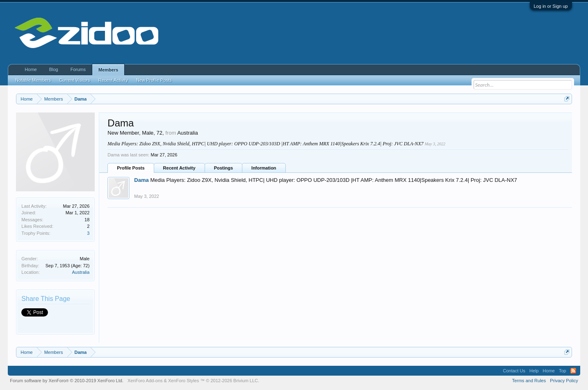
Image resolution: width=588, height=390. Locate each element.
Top (563, 371)
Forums (78, 69)
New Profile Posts (154, 80)
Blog (54, 69)
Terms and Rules (529, 381)
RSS (573, 371)
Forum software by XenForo (67, 381)
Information (264, 168)
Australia (81, 272)
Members (108, 70)
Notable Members (33, 80)
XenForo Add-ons (145, 381)
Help (534, 371)
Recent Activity (179, 168)
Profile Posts (131, 168)
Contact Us (514, 371)
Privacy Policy (564, 381)
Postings (223, 168)
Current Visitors (75, 80)
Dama (141, 180)
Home (31, 69)
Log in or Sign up (551, 6)
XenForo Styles (183, 381)
